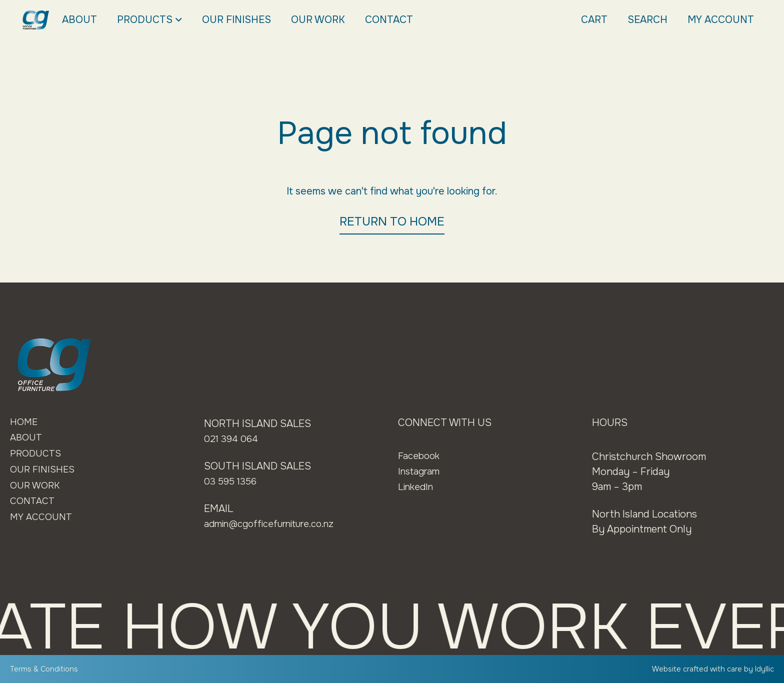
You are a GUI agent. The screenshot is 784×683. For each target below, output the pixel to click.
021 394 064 (233, 439)
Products (149, 20)
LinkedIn (417, 487)
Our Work (318, 20)
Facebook (420, 456)
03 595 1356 (232, 481)
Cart (594, 20)
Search (647, 20)
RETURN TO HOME (392, 221)
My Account (721, 20)
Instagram (421, 471)
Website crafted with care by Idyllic (709, 669)
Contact (389, 20)
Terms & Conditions (46, 669)
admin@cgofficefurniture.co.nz (276, 524)
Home (25, 423)
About (79, 20)
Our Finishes (236, 20)
